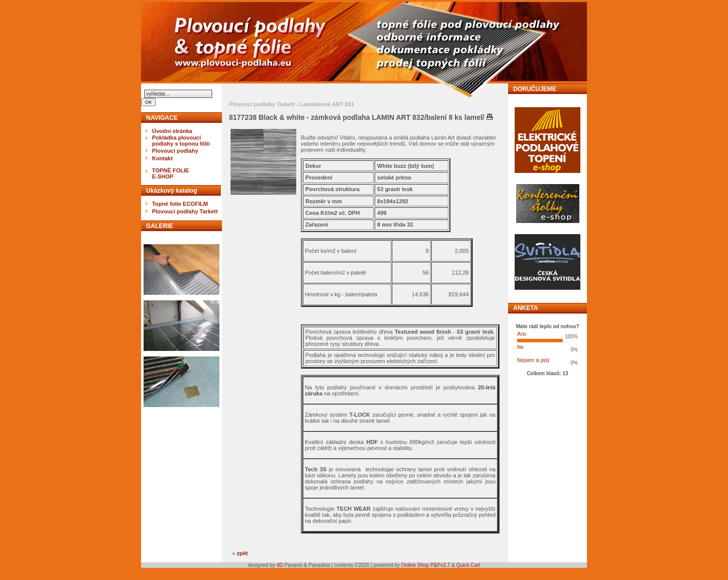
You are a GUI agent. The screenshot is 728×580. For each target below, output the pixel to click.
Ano (522, 334)
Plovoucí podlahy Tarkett (185, 211)
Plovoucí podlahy (175, 151)
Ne (520, 347)
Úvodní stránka (172, 131)
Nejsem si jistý (533, 360)
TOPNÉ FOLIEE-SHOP (171, 173)
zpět (242, 553)
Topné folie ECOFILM (180, 204)
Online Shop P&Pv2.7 (426, 565)
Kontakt (163, 158)
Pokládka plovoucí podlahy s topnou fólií (181, 141)
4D (281, 565)
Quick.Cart (468, 565)
